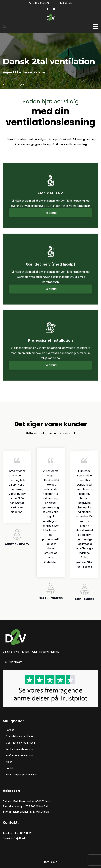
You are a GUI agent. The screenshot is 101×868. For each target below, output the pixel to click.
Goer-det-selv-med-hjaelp (21, 743)
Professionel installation (50, 342)
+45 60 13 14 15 (41, 3)
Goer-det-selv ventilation (20, 736)
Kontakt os (12, 768)
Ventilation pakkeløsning (19, 749)
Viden (9, 762)
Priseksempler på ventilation (22, 775)
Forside (8, 84)
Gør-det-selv (50, 194)
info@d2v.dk (65, 3)
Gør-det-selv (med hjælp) (51, 265)
